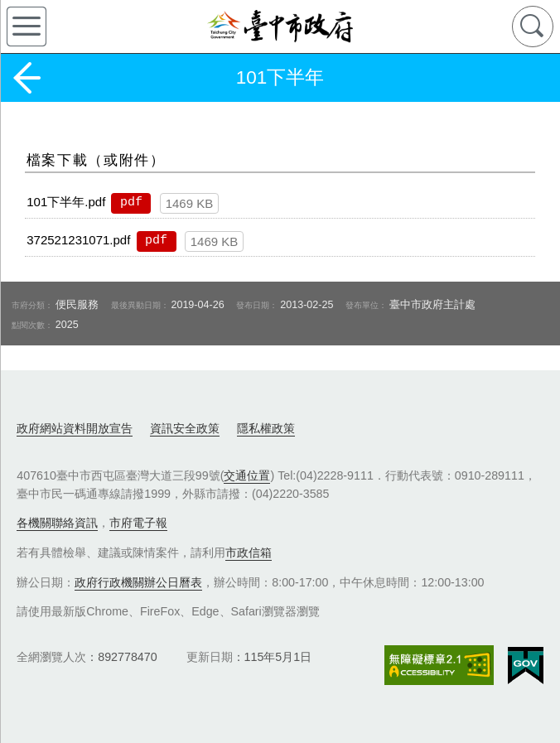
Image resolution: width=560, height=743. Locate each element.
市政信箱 (249, 552)
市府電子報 (138, 523)
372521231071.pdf (78, 240)
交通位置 (247, 475)
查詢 (533, 27)
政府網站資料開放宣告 (75, 428)
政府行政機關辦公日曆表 (138, 582)
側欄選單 (27, 27)
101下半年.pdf (66, 202)
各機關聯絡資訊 (57, 523)
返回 (27, 78)
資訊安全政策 (185, 428)
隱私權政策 (266, 428)
